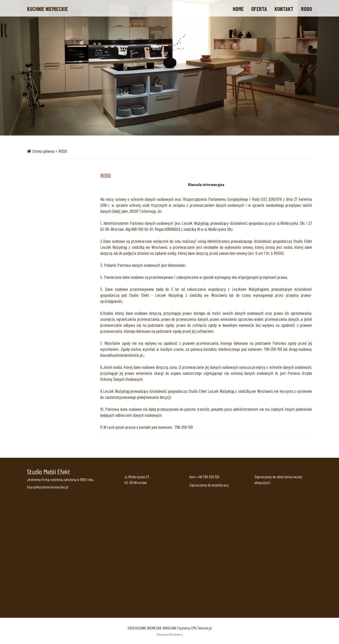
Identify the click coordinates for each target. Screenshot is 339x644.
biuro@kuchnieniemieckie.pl (48, 487)
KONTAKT (284, 9)
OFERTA (259, 9)
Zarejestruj (177, 634)
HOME (238, 9)
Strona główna (43, 151)
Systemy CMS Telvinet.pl (195, 628)
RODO (306, 9)
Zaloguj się (163, 634)
